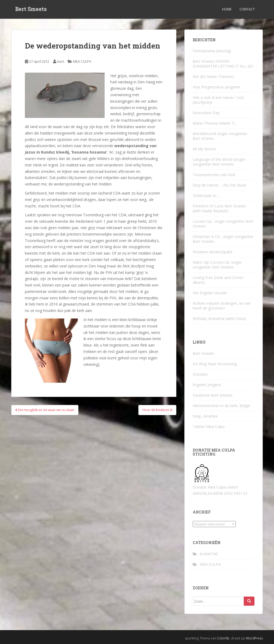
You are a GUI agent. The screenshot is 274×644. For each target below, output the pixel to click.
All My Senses (205, 149)
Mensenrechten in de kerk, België (221, 406)
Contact (247, 9)
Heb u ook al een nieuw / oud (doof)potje (218, 100)
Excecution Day (206, 113)
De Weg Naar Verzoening (215, 364)
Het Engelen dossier (210, 293)
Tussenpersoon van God (214, 175)
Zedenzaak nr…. (206, 196)
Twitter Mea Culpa (209, 427)
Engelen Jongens (207, 385)
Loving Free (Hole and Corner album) (218, 280)
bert (61, 61)
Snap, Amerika (205, 416)
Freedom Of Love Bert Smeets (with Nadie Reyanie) (219, 208)
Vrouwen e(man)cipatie (213, 252)
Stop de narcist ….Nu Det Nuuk (219, 185)
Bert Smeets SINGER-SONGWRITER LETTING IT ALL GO (223, 64)
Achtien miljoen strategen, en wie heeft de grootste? (222, 306)
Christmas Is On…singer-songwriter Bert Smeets (223, 239)
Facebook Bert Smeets (213, 395)
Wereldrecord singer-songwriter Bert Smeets (220, 136)
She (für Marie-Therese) (213, 77)
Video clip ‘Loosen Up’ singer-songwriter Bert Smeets (218, 265)
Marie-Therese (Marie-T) (214, 123)
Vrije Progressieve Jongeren (216, 87)
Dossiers (200, 374)
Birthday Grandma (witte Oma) (219, 319)
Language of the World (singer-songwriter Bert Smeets (220, 162)
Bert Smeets (31, 9)
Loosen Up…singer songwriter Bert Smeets (223, 224)
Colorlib (223, 638)
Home (227, 9)
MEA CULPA (82, 61)
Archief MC (209, 554)
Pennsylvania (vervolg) (212, 51)
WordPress (254, 638)
